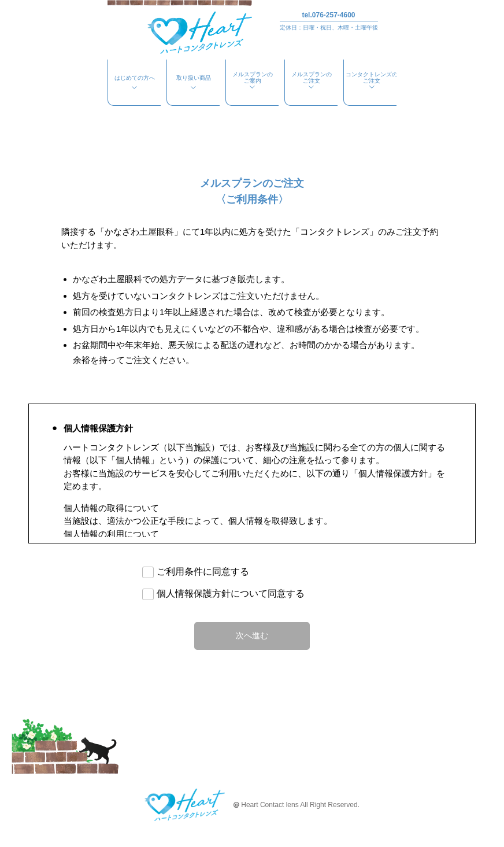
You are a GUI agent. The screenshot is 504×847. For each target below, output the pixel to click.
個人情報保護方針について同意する (231, 593)
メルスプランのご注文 (311, 81)
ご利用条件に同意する (203, 572)
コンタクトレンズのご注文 (372, 81)
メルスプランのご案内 (252, 81)
